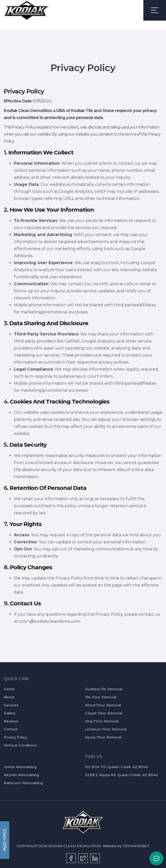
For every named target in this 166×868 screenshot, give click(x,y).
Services (11, 705)
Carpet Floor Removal (104, 713)
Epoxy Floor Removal (103, 737)
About (9, 697)
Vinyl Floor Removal (102, 721)
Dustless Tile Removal (104, 689)
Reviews (11, 721)
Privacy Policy (15, 737)
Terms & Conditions (20, 745)
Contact (11, 729)
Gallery (10, 713)
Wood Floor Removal (103, 705)
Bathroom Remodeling (23, 783)
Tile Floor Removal (101, 697)
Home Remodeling (20, 767)
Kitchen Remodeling (21, 775)
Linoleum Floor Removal (106, 729)
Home (9, 689)
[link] (27, 10)
